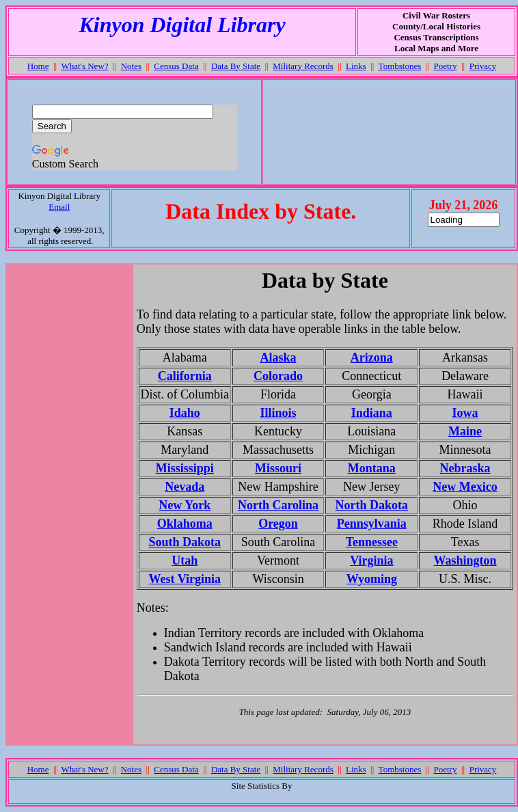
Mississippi (185, 468)
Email (59, 207)
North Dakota (372, 505)
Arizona (372, 357)
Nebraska (465, 468)
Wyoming (372, 579)
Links (356, 66)
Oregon (278, 524)
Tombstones (400, 66)
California (185, 376)
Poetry (445, 66)
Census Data (176, 66)
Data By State (236, 66)
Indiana (372, 413)
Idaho (185, 413)
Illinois (278, 413)
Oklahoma (185, 524)
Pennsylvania (372, 524)
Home (38, 66)
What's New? (84, 66)
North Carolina (278, 505)
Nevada (185, 487)
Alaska (278, 357)
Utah (185, 560)
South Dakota (185, 542)
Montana (372, 468)
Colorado (278, 376)
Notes (131, 66)
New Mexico (465, 487)
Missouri (278, 468)
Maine (465, 431)
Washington (465, 560)
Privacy (483, 66)
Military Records (303, 66)
